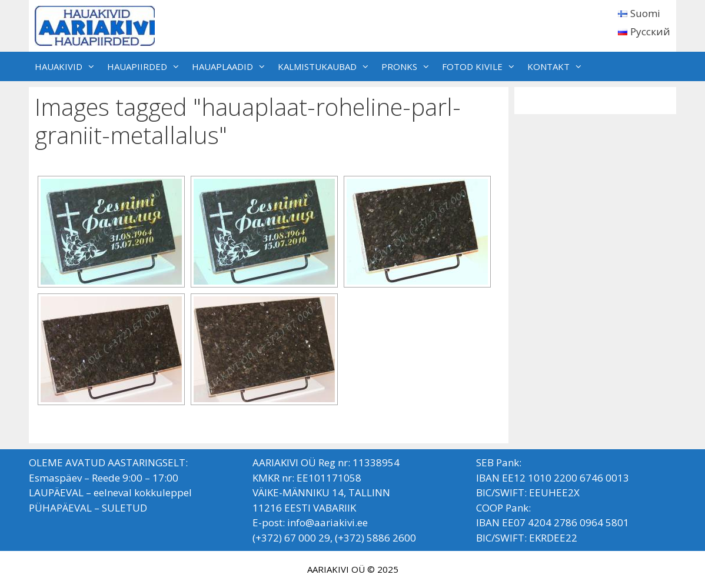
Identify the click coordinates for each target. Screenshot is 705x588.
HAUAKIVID (68, 66)
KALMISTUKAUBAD (327, 66)
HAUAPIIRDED (147, 66)
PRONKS (409, 66)
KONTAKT (558, 66)
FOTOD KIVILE (482, 66)
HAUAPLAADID (232, 66)
